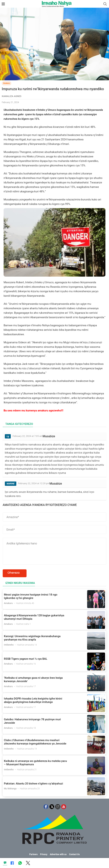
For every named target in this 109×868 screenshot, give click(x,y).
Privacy (44, 854)
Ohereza (14, 573)
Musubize (49, 436)
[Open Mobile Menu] (3, 4)
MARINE (11, 484)
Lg (8, 436)
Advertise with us (58, 854)
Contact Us (74, 854)
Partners (33, 854)
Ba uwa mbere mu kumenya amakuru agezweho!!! (33, 411)
